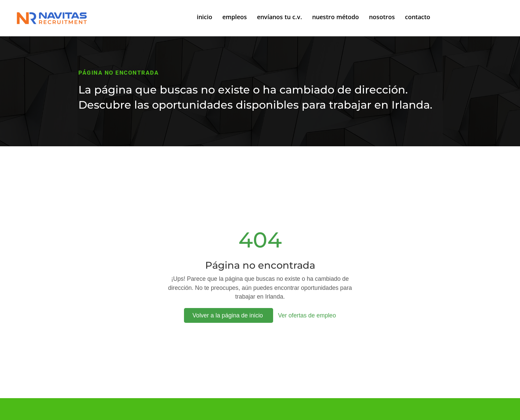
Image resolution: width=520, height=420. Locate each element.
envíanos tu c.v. (280, 17)
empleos (235, 17)
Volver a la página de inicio (228, 315)
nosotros (382, 17)
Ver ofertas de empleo (307, 315)
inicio (205, 17)
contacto (418, 17)
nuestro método (336, 17)
